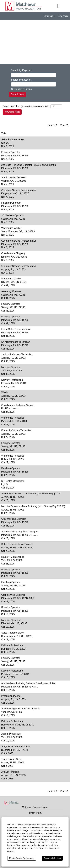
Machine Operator (11, 367)
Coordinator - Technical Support (18, 405)
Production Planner (11, 696)
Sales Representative (12, 139)
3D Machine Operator (13, 215)
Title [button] (4, 133)
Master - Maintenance (13, 557)
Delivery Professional (12, 380)
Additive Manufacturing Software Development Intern (29, 683)
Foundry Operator (11, 152)
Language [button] (49, 16)
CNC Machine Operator (14, 519)
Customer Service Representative (19, 190)
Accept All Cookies (52, 858)
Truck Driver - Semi (11, 759)
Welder (5, 392)
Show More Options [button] (21, 89)
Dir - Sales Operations (13, 481)
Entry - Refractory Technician (16, 430)
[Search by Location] (34, 84)
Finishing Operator (11, 203)
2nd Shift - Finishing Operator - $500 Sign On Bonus (29, 165)
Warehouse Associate (13, 418)
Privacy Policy (35, 813)
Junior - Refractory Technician (17, 354)
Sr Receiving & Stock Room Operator (21, 709)
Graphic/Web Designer (13, 595)
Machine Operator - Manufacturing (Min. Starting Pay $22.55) (33, 506)
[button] (58, 6)
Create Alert (12, 112)
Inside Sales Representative (16, 329)
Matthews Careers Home (35, 807)
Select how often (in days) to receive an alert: (26, 106)
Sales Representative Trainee (17, 544)
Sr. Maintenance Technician (16, 342)
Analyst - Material (10, 772)
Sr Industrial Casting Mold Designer (20, 532)
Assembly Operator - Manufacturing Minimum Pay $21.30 (31, 494)
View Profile (63, 16)
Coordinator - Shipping (13, 253)
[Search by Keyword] (34, 75)
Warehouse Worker (11, 228)
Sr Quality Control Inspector (16, 747)
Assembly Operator (11, 291)
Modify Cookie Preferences (22, 858)
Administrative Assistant (14, 177)
